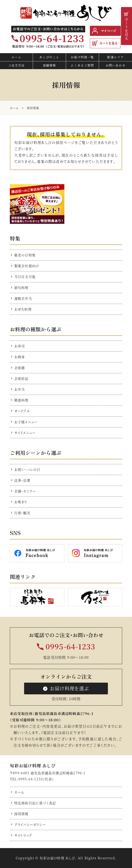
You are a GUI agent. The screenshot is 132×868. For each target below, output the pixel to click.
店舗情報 (49, 65)
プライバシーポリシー (30, 824)
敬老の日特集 (25, 255)
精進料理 (21, 400)
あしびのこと (49, 57)
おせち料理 (23, 309)
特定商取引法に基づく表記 (35, 803)
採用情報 (21, 814)
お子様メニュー (26, 422)
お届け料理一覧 (82, 57)
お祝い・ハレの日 (27, 469)
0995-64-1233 (70, 646)
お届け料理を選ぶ (66, 688)
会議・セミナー (25, 491)
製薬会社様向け (27, 266)
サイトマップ (23, 835)
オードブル (22, 411)
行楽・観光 (22, 513)
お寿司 (20, 346)
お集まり (21, 502)
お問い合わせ (115, 65)
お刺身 (20, 357)
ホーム (16, 57)
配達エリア (115, 57)
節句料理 (21, 288)
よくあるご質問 (82, 65)
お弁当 (20, 389)
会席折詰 (21, 378)
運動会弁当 (23, 298)
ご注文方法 (16, 65)
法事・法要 (22, 480)
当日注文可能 (25, 277)
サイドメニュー (25, 433)
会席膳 (20, 368)
